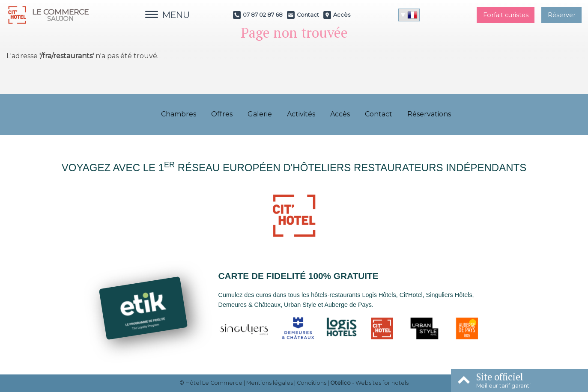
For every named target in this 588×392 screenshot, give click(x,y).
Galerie (260, 114)
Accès (340, 114)
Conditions (312, 383)
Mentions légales (270, 383)
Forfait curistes (506, 15)
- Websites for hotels (369, 383)
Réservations (429, 114)
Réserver (562, 15)
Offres (222, 114)
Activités (301, 114)
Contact (379, 114)
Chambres (179, 114)
